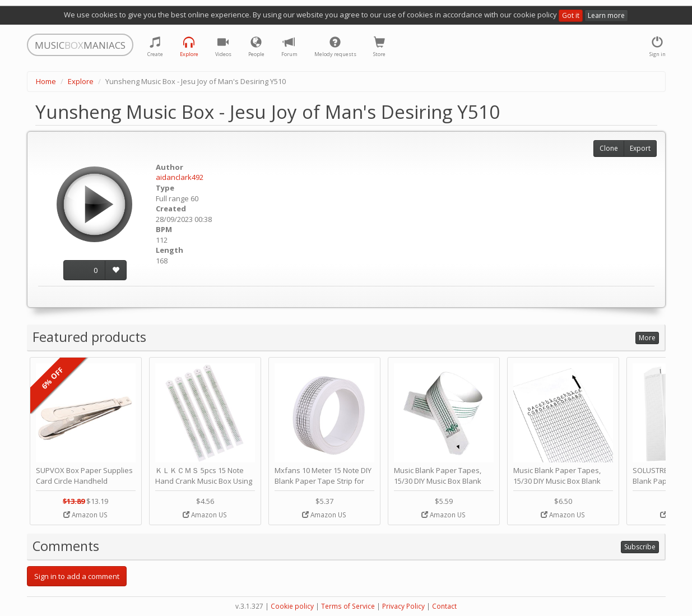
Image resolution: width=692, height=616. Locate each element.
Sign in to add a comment (77, 576)
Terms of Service (348, 606)
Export (640, 148)
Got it (571, 15)
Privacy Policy (403, 606)
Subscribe (640, 547)
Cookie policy (292, 606)
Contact (444, 606)
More (647, 338)
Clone (609, 148)
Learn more (606, 15)
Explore (81, 81)
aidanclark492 (180, 177)
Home (46, 81)
